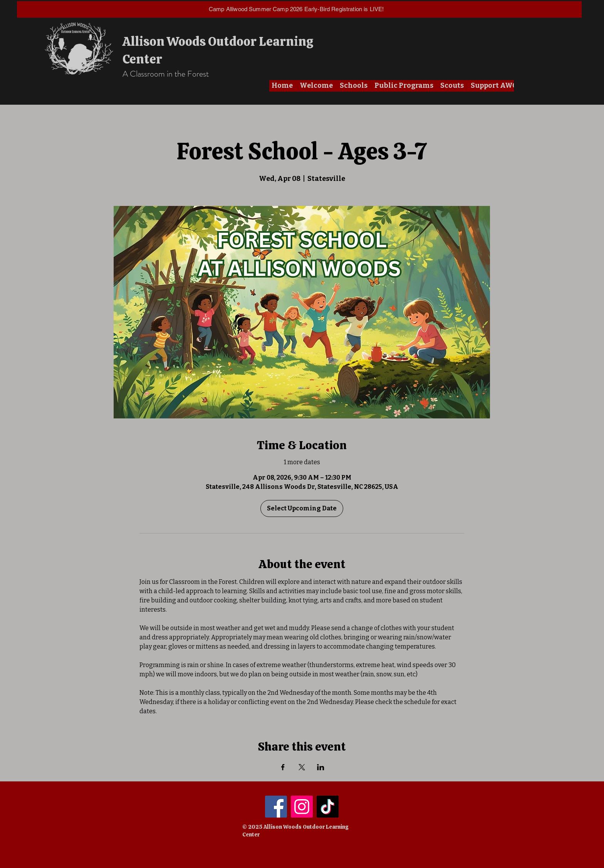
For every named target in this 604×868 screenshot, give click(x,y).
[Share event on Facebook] (283, 767)
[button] (316, 86)
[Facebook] (276, 807)
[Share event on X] (302, 767)
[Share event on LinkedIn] (321, 767)
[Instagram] (302, 807)
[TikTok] (328, 807)
